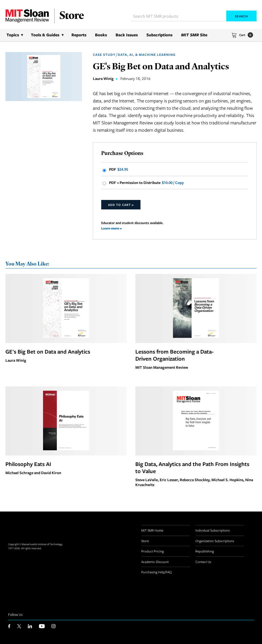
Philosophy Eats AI (28, 464)
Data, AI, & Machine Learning (147, 55)
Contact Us (203, 562)
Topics (13, 35)
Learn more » (112, 228)
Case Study (104, 55)
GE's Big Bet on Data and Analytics (48, 351)
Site (194, 35)
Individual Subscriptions (213, 530)
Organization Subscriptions (215, 541)
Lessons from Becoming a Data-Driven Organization (174, 355)
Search (241, 16)
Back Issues (127, 35)
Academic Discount (155, 562)
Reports (79, 35)
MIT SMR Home (152, 530)
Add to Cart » (121, 205)
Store (145, 541)
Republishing (205, 551)
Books (101, 35)
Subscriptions (159, 35)
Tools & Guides (45, 35)
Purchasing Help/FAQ (156, 572)
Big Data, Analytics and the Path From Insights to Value (192, 467)
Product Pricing (153, 551)
